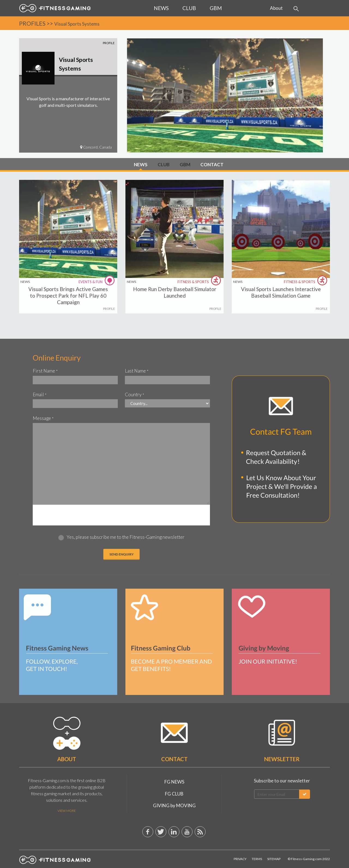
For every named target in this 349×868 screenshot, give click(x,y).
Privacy (240, 859)
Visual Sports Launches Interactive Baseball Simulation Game (281, 292)
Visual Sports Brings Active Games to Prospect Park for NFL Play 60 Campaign (68, 296)
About (276, 8)
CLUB (164, 164)
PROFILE (109, 309)
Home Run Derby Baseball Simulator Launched (175, 292)
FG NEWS (174, 782)
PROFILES (32, 23)
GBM (185, 164)
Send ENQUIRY (121, 554)
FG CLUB (174, 794)
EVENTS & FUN (97, 282)
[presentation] (121, 515)
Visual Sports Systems (77, 24)
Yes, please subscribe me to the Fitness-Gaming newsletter (126, 537)
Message (43, 418)
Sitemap (274, 859)
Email (40, 394)
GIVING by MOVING (174, 805)
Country (135, 394)
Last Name (137, 371)
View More (67, 811)
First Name (45, 371)
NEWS (141, 164)
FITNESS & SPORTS (200, 282)
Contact (174, 759)
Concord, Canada (96, 147)
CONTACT (212, 164)
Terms (257, 859)
